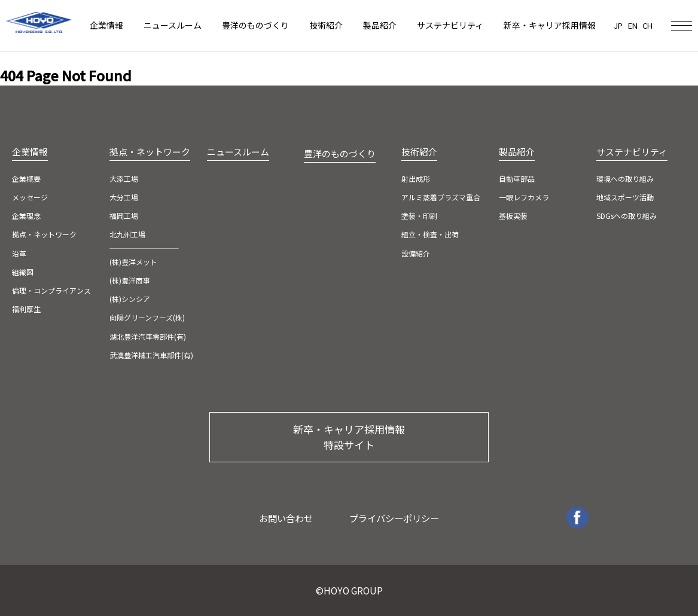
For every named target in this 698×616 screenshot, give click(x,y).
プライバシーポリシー (394, 518)
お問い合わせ (286, 518)
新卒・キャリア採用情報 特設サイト (349, 437)
